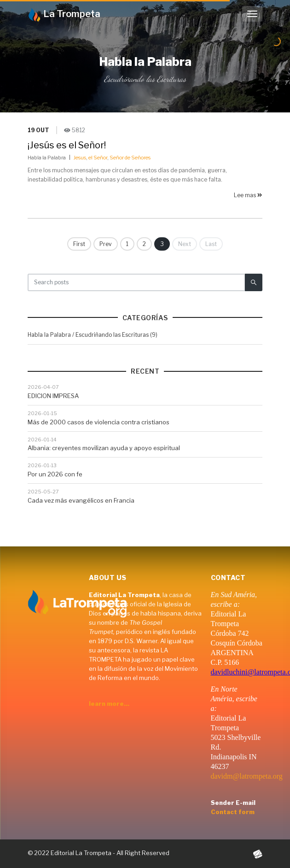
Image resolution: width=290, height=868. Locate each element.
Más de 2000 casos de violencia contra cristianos (99, 422)
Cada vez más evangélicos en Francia (81, 500)
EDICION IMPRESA (53, 396)
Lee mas (248, 195)
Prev (106, 244)
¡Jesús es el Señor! (67, 145)
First (79, 244)
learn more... (109, 704)
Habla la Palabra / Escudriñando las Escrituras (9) (93, 335)
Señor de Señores (130, 158)
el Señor (98, 158)
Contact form (233, 812)
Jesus (80, 158)
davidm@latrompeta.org (247, 776)
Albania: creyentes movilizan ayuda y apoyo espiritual (104, 448)
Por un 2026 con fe (55, 474)
